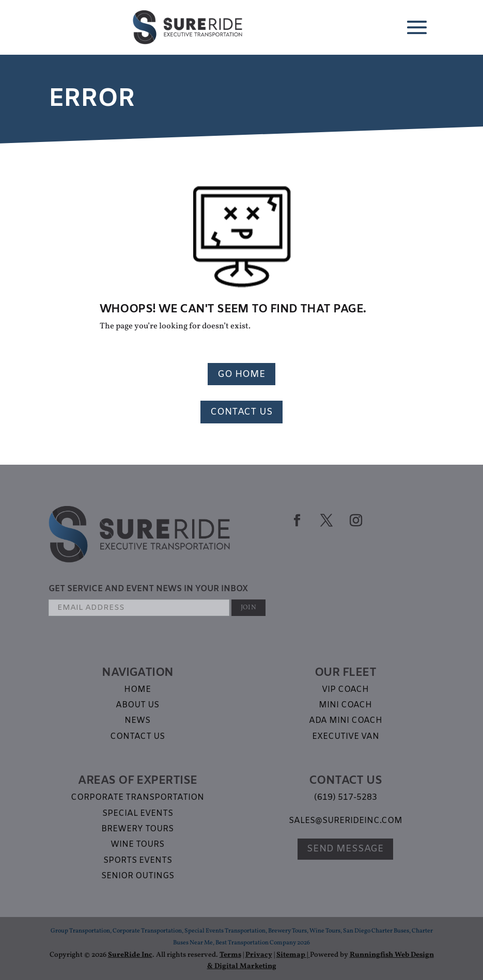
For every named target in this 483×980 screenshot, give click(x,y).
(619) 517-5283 (346, 797)
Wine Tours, (326, 931)
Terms (230, 955)
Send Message (345, 849)
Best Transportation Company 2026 (263, 943)
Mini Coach (345, 705)
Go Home (241, 374)
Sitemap (291, 955)
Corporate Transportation (137, 797)
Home (137, 690)
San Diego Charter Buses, (377, 931)
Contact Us (241, 412)
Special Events (138, 813)
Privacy (259, 955)
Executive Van (346, 737)
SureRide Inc (130, 955)
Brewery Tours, (289, 931)
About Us (137, 705)
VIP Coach (345, 690)
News (137, 721)
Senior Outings (138, 876)
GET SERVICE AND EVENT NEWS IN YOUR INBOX (148, 589)
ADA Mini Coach (346, 721)
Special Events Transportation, (226, 931)
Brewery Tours (137, 829)
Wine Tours (137, 844)
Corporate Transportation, (149, 931)
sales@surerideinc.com (346, 821)
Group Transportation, (82, 931)
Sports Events (138, 860)
